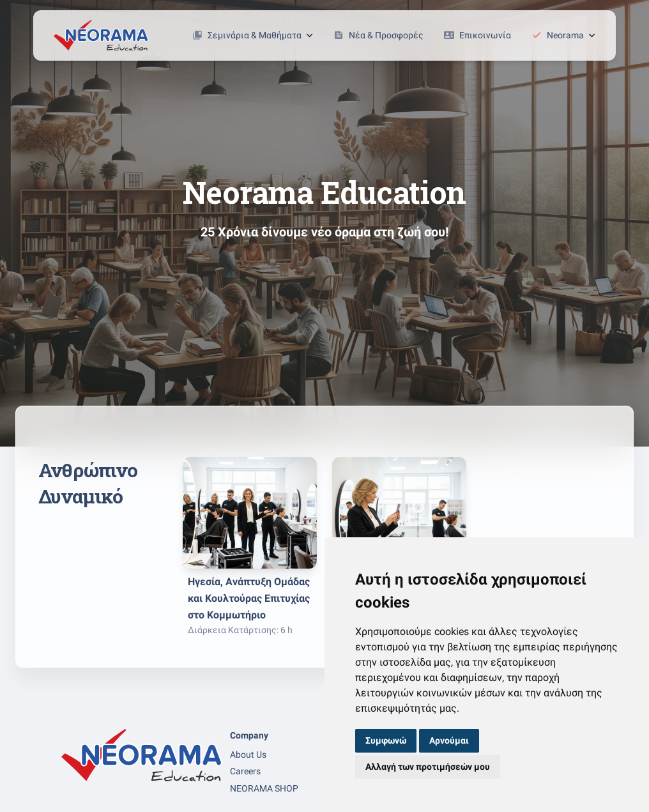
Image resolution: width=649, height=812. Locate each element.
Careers (245, 771)
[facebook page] (73, 795)
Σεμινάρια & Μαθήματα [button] (253, 35)
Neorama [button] (563, 35)
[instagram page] (86, 795)
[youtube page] (111, 795)
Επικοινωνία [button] (477, 35)
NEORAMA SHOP (264, 788)
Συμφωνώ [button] (386, 740)
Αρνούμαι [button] (449, 740)
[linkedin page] (98, 795)
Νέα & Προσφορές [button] (378, 35)
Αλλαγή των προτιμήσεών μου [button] (428, 767)
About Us (248, 755)
